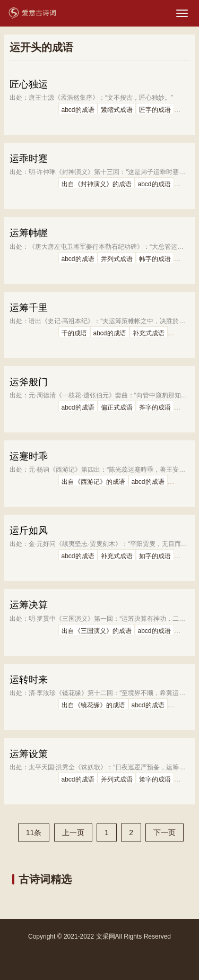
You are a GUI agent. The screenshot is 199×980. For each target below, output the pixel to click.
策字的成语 (155, 779)
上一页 (73, 832)
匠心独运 (29, 84)
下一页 (165, 832)
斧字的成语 (155, 407)
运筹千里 (29, 308)
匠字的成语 (155, 110)
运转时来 (29, 680)
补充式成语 (149, 333)
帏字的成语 (155, 259)
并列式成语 (117, 259)
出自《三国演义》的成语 (97, 631)
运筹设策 (29, 754)
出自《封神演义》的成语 (97, 184)
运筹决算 (29, 605)
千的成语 (74, 333)
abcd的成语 (78, 110)
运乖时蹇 (29, 159)
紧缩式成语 (117, 110)
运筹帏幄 (29, 233)
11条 (34, 832)
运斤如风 (29, 531)
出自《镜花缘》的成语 (93, 705)
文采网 (106, 936)
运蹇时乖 (29, 456)
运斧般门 (29, 382)
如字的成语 (155, 556)
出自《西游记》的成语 (93, 482)
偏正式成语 (117, 407)
